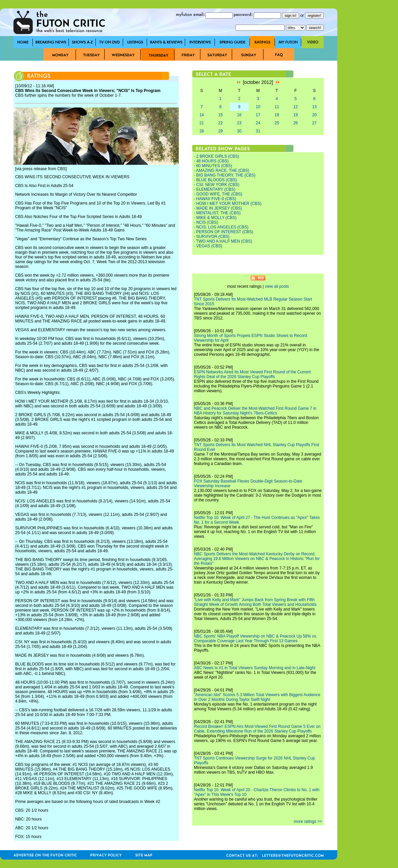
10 (258, 107)
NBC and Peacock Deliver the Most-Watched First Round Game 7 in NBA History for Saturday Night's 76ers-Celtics (255, 411)
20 (314, 115)
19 (296, 115)
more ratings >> (308, 821)
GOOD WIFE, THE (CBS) (219, 194)
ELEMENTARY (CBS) (216, 189)
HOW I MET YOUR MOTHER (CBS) (229, 204)
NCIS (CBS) (207, 222)
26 (296, 123)
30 (239, 131)
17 (258, 115)
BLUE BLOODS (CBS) (217, 180)
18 (277, 115)
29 (220, 131)
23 (239, 123)
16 (239, 115)
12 (296, 107)
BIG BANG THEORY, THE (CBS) (226, 175)
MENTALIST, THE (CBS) (219, 213)
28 (202, 131)
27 (314, 123)
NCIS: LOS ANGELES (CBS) (222, 227)
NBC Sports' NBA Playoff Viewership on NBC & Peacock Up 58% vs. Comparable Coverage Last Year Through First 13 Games (255, 639)
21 (202, 123)
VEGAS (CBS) (209, 246)
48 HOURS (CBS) (212, 161)
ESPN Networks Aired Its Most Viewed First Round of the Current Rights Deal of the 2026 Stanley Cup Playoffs (252, 374)
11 (277, 107)
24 (258, 123)
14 (202, 115)
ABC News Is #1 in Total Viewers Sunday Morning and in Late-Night (255, 668)
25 (277, 123)
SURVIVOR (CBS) (213, 237)
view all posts (277, 286)
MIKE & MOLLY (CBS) (217, 218)
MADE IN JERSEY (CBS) (219, 208)
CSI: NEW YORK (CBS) (218, 185)
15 (220, 115)
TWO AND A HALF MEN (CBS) (224, 241)
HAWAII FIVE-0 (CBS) (216, 199)
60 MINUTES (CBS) (214, 166)
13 (314, 107)
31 (258, 131)
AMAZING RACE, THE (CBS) (223, 170)
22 (220, 123)
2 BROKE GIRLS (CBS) (218, 156)
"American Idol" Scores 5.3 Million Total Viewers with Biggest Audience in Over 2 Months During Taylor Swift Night (257, 697)
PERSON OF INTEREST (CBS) (225, 232)
